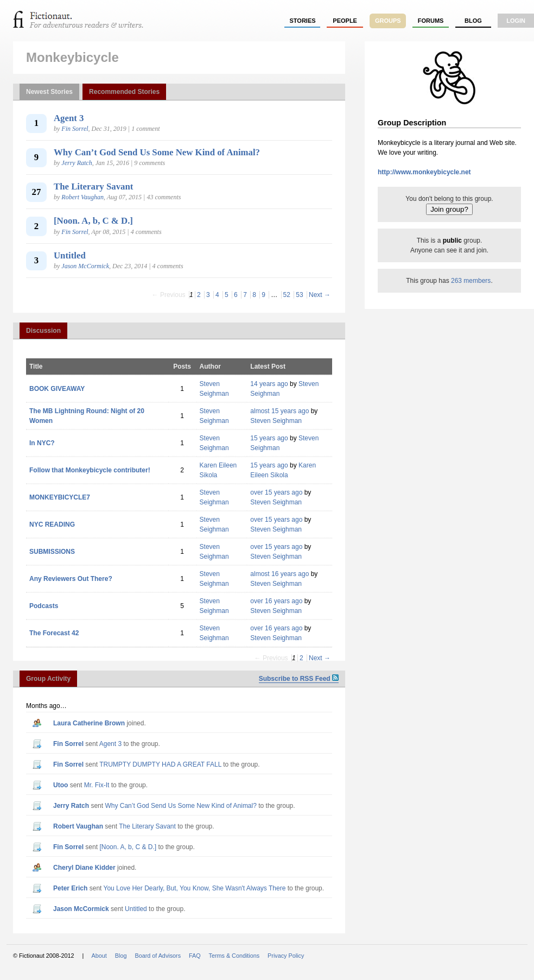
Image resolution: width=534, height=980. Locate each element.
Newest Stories (49, 92)
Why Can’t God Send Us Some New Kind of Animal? (157, 152)
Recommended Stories (124, 92)
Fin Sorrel (75, 129)
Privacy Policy (286, 956)
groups (388, 21)
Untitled (70, 255)
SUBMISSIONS (52, 552)
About (99, 956)
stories (303, 21)
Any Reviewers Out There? (71, 579)
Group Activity (48, 679)
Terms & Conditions (234, 956)
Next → (320, 295)
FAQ (195, 956)
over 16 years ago (276, 601)
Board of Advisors (158, 956)
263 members (471, 281)
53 (299, 295)
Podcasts (44, 606)
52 (287, 295)
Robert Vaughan (82, 197)
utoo (61, 785)
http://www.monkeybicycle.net (424, 172)
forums (431, 21)
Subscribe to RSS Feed (299, 679)
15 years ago (269, 438)
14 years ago (269, 384)
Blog (473, 21)
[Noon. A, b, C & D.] (93, 221)
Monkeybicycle (72, 57)
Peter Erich (70, 888)
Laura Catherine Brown (89, 723)
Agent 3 (69, 118)
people (345, 21)
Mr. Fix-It (97, 785)
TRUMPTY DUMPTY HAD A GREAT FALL (160, 764)
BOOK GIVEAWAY (57, 389)
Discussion (43, 331)
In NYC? (42, 443)
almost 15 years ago (279, 411)
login (516, 21)
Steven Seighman (276, 421)
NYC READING (52, 524)
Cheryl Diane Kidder (84, 868)
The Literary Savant (93, 186)
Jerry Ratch (77, 163)
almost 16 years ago (279, 574)
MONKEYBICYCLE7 (60, 497)
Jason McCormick (85, 266)
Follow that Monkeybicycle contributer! (90, 470)
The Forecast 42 (54, 633)
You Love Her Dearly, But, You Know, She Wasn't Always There (195, 888)
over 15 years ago (276, 492)
